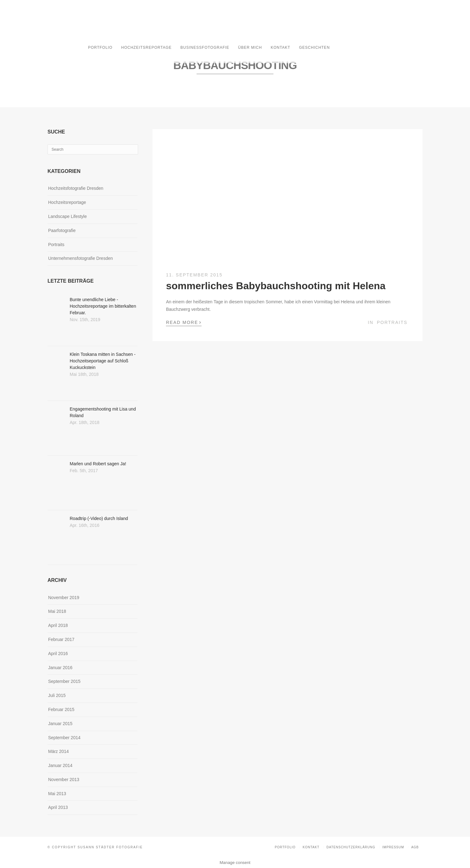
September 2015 (64, 681)
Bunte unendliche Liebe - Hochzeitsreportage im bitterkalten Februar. (103, 306)
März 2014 (58, 751)
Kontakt (280, 48)
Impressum (393, 847)
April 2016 (58, 654)
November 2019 (64, 598)
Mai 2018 (57, 611)
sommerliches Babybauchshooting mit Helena (276, 286)
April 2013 (58, 807)
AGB (415, 847)
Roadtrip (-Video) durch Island (99, 518)
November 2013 (64, 780)
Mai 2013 (57, 794)
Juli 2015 (57, 695)
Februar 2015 (61, 709)
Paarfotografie (62, 230)
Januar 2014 (60, 765)
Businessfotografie (205, 48)
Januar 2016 (60, 668)
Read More (184, 322)
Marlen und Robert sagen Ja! (98, 464)
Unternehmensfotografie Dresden (80, 258)
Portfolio (100, 48)
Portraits (392, 322)
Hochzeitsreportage (147, 48)
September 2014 (64, 738)
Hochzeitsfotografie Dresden (76, 188)
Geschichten (314, 48)
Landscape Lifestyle (67, 216)
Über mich (250, 48)
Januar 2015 (60, 724)
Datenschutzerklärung (351, 847)
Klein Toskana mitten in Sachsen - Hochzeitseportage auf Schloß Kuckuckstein (103, 361)
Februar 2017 (61, 639)
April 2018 (58, 625)
